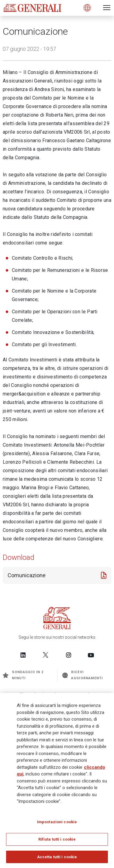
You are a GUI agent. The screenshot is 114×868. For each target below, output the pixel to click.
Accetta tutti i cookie (57, 859)
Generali (14, 694)
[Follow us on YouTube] (91, 655)
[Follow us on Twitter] (46, 655)
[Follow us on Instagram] (68, 655)
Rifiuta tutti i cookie (57, 841)
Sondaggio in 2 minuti (23, 675)
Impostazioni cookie (57, 823)
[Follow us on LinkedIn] (23, 655)
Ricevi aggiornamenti (83, 675)
